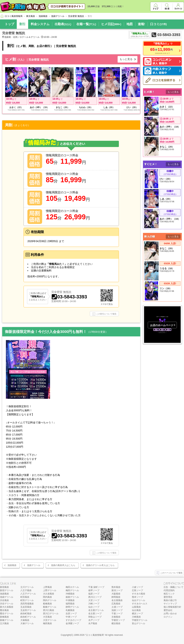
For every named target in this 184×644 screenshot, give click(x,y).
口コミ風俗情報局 (95, 635)
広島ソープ (137, 590)
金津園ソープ (72, 623)
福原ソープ (94, 594)
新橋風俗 (4, 617)
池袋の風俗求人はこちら (63, 565)
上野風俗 (47, 587)
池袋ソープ (117, 610)
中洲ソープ (71, 617)
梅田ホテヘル (72, 587)
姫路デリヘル (72, 597)
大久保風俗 (49, 594)
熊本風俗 (116, 587)
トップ (9, 24)
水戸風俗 (93, 623)
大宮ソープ (94, 600)
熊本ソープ (137, 597)
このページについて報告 (169, 573)
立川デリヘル (27, 587)
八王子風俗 (26, 590)
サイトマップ (170, 604)
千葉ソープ (117, 614)
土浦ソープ (117, 607)
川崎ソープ (94, 604)
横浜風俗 (116, 623)
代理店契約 (169, 590)
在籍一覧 (86, 24)
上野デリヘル (50, 590)
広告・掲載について (174, 587)
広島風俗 (116, 604)
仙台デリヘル (139, 600)
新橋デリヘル (7, 620)
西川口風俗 (49, 610)
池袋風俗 (12, 565)
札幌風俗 (70, 610)
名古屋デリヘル (96, 610)
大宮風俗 (47, 617)
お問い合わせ (170, 614)
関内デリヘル (50, 600)
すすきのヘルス (140, 604)
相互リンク (169, 594)
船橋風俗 (47, 604)
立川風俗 (4, 623)
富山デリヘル (139, 623)
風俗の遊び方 (170, 600)
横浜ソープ (137, 614)
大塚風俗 (25, 620)
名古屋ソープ (95, 614)
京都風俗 (116, 617)
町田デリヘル (27, 600)
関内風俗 (47, 597)
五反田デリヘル (28, 610)
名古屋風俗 (117, 600)
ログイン (168, 617)
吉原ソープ (71, 614)
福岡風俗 (70, 604)
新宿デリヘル (7, 590)
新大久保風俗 (7, 607)
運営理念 (168, 597)
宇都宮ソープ (118, 620)
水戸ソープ (94, 620)
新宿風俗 (4, 587)
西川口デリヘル (51, 614)
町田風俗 (25, 597)
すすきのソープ (73, 620)
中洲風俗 (70, 600)
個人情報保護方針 (172, 607)
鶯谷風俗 (4, 610)
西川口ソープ (95, 597)
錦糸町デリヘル (28, 617)
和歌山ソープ (95, 617)
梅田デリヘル (72, 590)
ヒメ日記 (111, 24)
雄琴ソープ (94, 590)
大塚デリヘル (27, 623)
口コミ (158, 24)
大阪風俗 (116, 594)
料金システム (40, 24)
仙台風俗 (136, 610)
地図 (130, 24)
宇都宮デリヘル (140, 620)
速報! (141, 24)
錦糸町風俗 (26, 614)
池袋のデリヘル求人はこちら (100, 565)
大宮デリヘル (50, 620)
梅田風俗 (47, 623)
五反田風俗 (26, 607)
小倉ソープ (137, 587)
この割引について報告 (104, 314)
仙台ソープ (94, 607)
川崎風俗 (136, 617)
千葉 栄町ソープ (96, 587)
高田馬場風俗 (27, 604)
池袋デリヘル (34, 565)
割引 (22, 24)
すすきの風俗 (139, 594)
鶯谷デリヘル (7, 614)
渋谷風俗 (4, 600)
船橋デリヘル (50, 607)
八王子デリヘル (28, 594)
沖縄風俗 (70, 594)
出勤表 (63, 24)
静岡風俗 (116, 597)
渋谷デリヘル (7, 604)
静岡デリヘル (72, 607)
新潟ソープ (117, 590)
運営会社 (168, 610)
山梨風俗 (136, 607)
